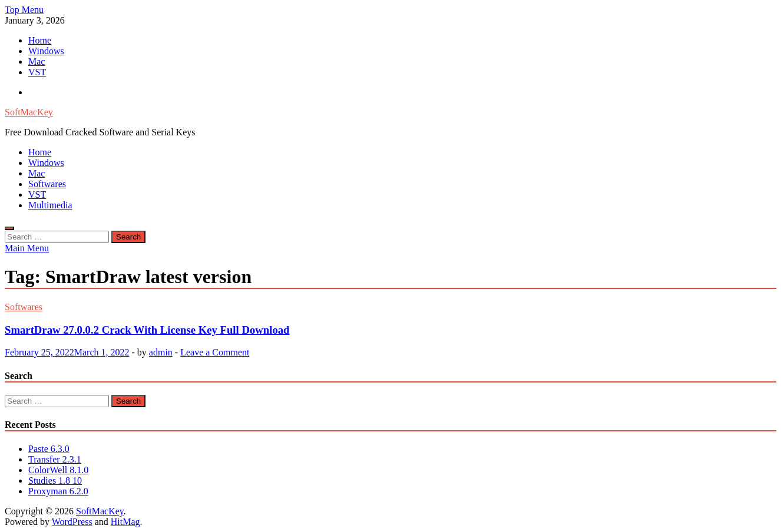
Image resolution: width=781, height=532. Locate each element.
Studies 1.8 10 (55, 481)
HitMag (125, 522)
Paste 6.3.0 (49, 449)
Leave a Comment (215, 352)
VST (37, 72)
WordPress (72, 522)
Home (40, 40)
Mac (37, 61)
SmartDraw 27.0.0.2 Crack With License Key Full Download (147, 330)
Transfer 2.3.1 (55, 459)
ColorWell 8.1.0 (58, 470)
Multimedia (50, 205)
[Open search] (9, 228)
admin (161, 352)
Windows (46, 51)
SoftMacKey (29, 112)
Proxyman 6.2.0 (58, 491)
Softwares (47, 184)
